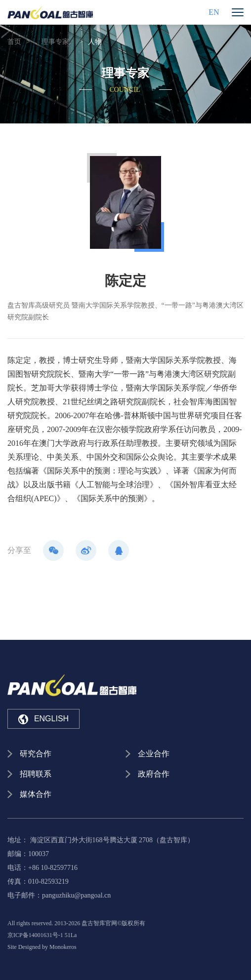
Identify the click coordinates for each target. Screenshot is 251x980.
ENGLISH (43, 719)
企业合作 (154, 754)
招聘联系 (36, 774)
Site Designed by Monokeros (42, 947)
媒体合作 (36, 794)
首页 (14, 42)
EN (214, 12)
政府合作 (154, 774)
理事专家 (55, 42)
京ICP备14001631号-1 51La (42, 935)
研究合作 (36, 754)
